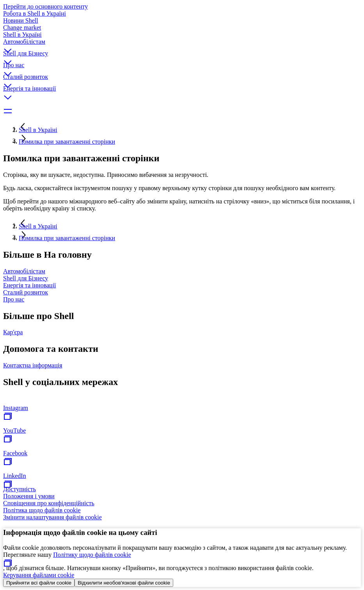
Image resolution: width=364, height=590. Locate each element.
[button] (182, 44)
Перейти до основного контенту (45, 6)
